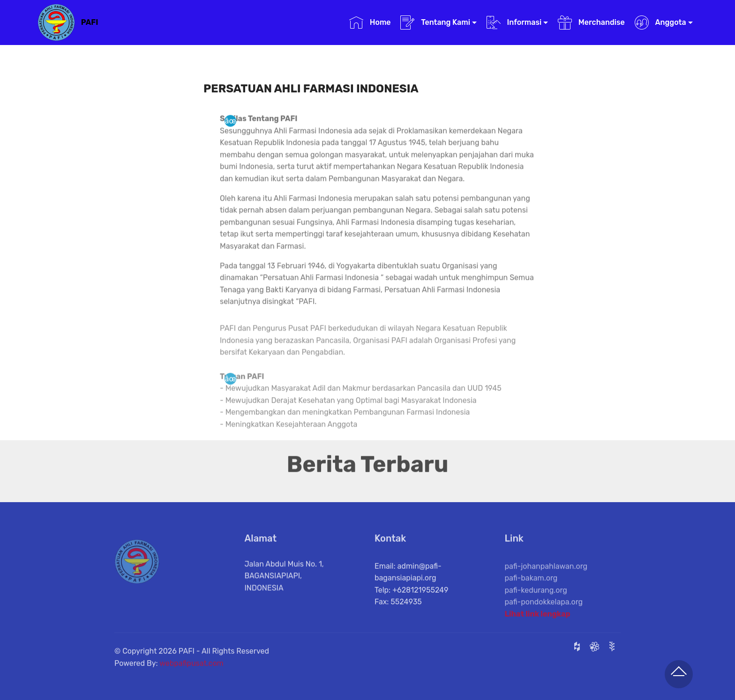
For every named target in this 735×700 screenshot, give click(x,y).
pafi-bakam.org (531, 589)
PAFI (90, 22)
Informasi (514, 23)
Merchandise (591, 23)
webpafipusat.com (191, 668)
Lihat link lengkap (538, 616)
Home (370, 23)
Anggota (660, 23)
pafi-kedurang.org (536, 601)
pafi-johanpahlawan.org (546, 577)
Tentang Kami (435, 23)
